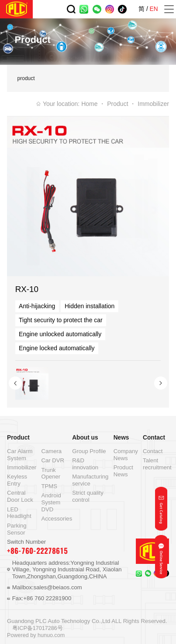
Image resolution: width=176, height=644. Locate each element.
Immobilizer (153, 104)
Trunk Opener (51, 473)
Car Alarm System (20, 455)
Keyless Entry (17, 480)
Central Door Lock (20, 496)
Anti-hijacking (37, 306)
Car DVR (53, 460)
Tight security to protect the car (61, 320)
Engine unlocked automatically (60, 334)
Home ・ (93, 104)
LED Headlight (19, 513)
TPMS (49, 486)
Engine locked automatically (57, 348)
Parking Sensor (17, 529)
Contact (153, 451)
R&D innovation (85, 464)
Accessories (57, 519)
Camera (51, 451)
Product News (123, 471)
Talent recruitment (157, 464)
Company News (126, 455)
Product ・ (121, 104)
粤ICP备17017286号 (38, 628)
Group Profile (89, 451)
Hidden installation (90, 306)
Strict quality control (88, 496)
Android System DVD (51, 502)
